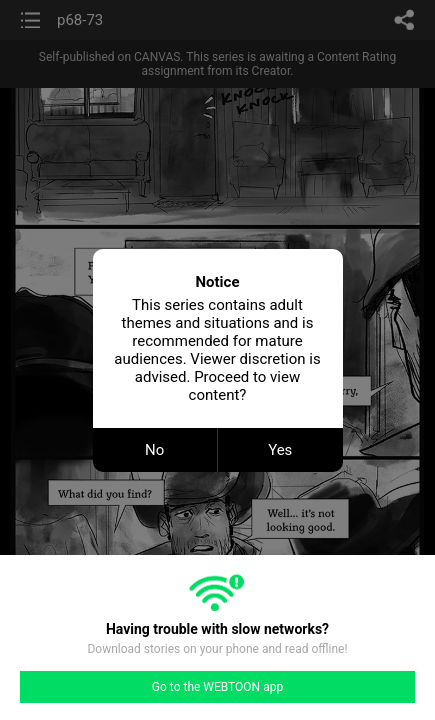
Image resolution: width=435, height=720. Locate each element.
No (154, 450)
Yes (280, 450)
